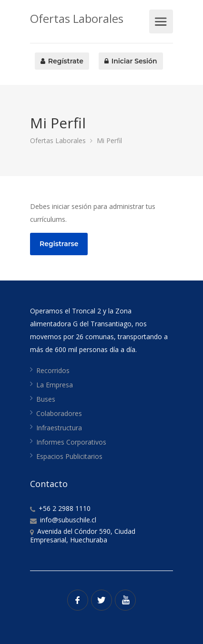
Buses (46, 399)
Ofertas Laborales (77, 18)
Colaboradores (59, 413)
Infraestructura (59, 428)
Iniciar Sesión (131, 61)
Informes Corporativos (71, 442)
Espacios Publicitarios (69, 456)
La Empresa (55, 385)
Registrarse (59, 244)
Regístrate (62, 61)
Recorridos (53, 370)
